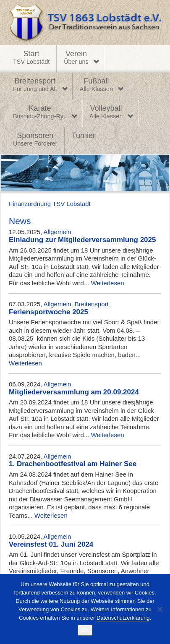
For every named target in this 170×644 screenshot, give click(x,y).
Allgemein (58, 232)
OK (85, 630)
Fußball (96, 85)
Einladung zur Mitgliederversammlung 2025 (82, 240)
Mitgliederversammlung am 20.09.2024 (74, 392)
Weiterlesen (108, 283)
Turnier (84, 136)
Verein (76, 58)
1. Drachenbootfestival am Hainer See (73, 464)
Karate (40, 112)
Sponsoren (35, 140)
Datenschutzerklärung (123, 618)
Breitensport (35, 85)
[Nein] (160, 609)
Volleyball (106, 112)
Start (31, 58)
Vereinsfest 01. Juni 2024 (51, 544)
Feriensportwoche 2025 (48, 312)
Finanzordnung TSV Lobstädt (50, 204)
